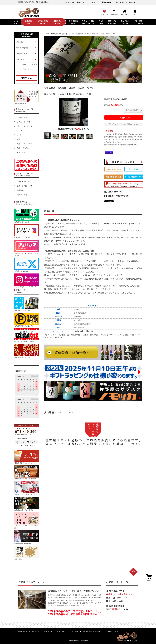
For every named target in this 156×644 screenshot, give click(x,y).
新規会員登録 (107, 2)
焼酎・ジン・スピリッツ (26, 126)
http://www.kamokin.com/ (83, 331)
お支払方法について (24, 182)
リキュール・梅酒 (24, 122)
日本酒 (52, 34)
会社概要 (20, 190)
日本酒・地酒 (22, 117)
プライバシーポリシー (112, 631)
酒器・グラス (22, 139)
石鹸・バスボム (23, 148)
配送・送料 (61, 631)
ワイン (19, 131)
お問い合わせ (133, 2)
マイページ (94, 2)
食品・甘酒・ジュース (25, 144)
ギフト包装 (21, 152)
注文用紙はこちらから (28, 445)
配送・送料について (24, 186)
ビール (19, 135)
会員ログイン (81, 2)
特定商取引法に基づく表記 (91, 631)
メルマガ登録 (120, 2)
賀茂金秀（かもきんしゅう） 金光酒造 (69, 34)
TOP (46, 34)
